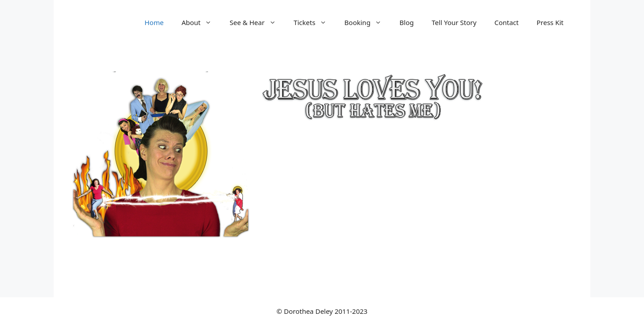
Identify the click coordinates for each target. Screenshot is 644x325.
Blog (407, 22)
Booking (367, 22)
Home (154, 22)
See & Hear (257, 22)
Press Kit (550, 22)
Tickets (315, 22)
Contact (506, 22)
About (201, 22)
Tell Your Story (454, 22)
